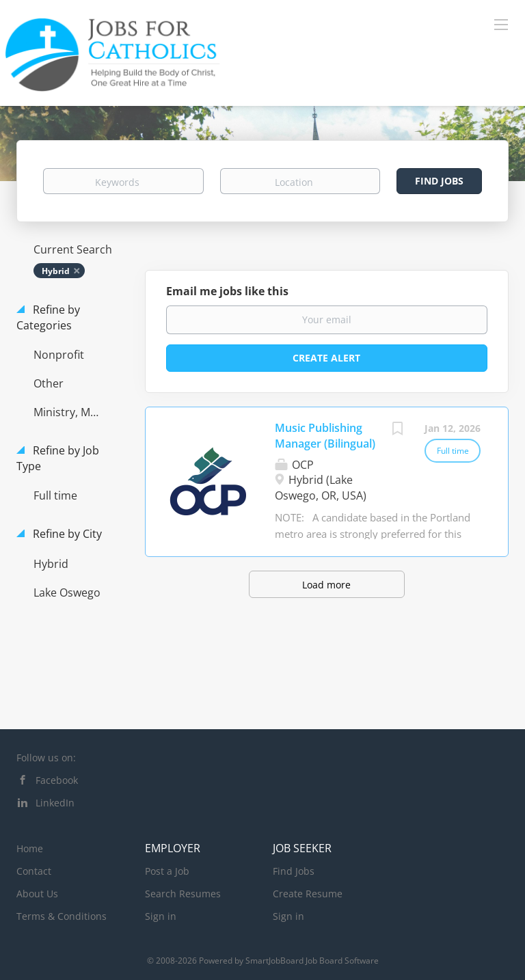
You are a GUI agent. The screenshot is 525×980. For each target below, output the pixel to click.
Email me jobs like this (227, 291)
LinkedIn (55, 803)
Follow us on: (46, 758)
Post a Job (167, 871)
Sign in (161, 916)
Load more (326, 585)
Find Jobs (439, 181)
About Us (37, 894)
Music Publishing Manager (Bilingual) (325, 436)
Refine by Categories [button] (48, 317)
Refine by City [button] (66, 534)
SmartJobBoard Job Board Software (312, 961)
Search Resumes (183, 894)
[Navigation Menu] (501, 24)
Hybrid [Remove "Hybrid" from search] (56, 271)
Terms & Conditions (62, 916)
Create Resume (308, 894)
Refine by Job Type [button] (58, 458)
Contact (34, 871)
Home (30, 848)
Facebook (57, 780)
